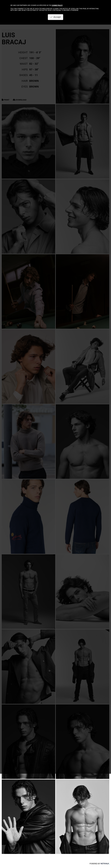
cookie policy (57, 5)
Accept (55, 17)
